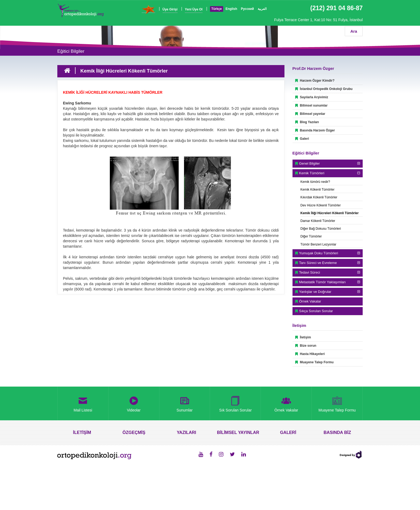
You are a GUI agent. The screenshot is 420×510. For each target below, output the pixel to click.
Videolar (134, 403)
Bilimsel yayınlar (310, 114)
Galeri (302, 139)
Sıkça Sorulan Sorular (316, 311)
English (231, 9)
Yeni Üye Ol (194, 9)
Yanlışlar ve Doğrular (315, 292)
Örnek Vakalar (310, 301)
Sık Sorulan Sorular (235, 403)
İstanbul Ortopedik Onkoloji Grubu (324, 89)
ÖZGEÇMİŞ (134, 432)
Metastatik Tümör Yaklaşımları (322, 282)
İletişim (303, 337)
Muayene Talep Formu (314, 362)
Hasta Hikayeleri (310, 354)
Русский (247, 9)
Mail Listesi (83, 403)
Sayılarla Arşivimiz (312, 97)
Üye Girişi (170, 9)
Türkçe (217, 9)
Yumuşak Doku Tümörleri (319, 253)
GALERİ (288, 432)
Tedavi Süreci (310, 272)
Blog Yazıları (307, 122)
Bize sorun (306, 346)
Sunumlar (185, 403)
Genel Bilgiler (310, 163)
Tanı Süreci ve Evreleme (318, 263)
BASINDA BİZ (337, 432)
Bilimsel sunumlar (311, 105)
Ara (354, 31)
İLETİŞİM (82, 432)
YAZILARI (186, 432)
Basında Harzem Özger (315, 130)
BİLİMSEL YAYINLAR (238, 432)
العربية (262, 9)
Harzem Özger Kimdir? (315, 81)
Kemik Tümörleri (312, 173)
